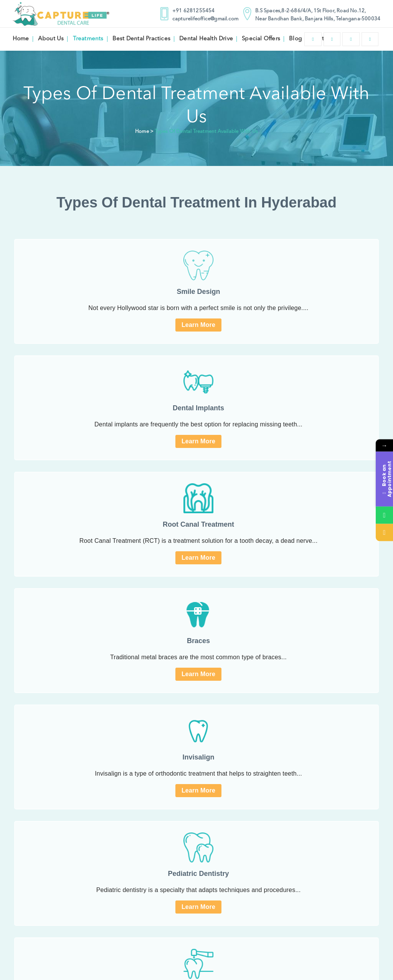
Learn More (198, 325)
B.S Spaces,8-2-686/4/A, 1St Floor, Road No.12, (306, 11)
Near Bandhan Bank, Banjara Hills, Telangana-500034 (313, 19)
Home (142, 132)
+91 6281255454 (189, 11)
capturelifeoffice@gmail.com (201, 19)
